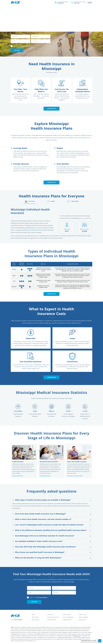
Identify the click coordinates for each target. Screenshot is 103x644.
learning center (67, 620)
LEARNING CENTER (69, 8)
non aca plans (35, 620)
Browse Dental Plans (45, 476)
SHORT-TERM (73, 201)
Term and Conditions (26, 46)
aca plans (50, 615)
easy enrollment (52, 620)
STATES (51, 8)
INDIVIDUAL (30, 201)
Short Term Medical (68, 617)
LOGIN (90, 3)
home (33, 615)
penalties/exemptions (53, 617)
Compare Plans (51, 109)
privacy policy (82, 620)
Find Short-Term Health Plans (75, 476)
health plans (35, 617)
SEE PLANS (17, 50)
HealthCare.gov (31, 228)
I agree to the (21, 46)
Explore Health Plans (18, 476)
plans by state (83, 615)
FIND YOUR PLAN (34, 8)
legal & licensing (83, 617)
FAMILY (51, 201)
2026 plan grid (67, 615)
